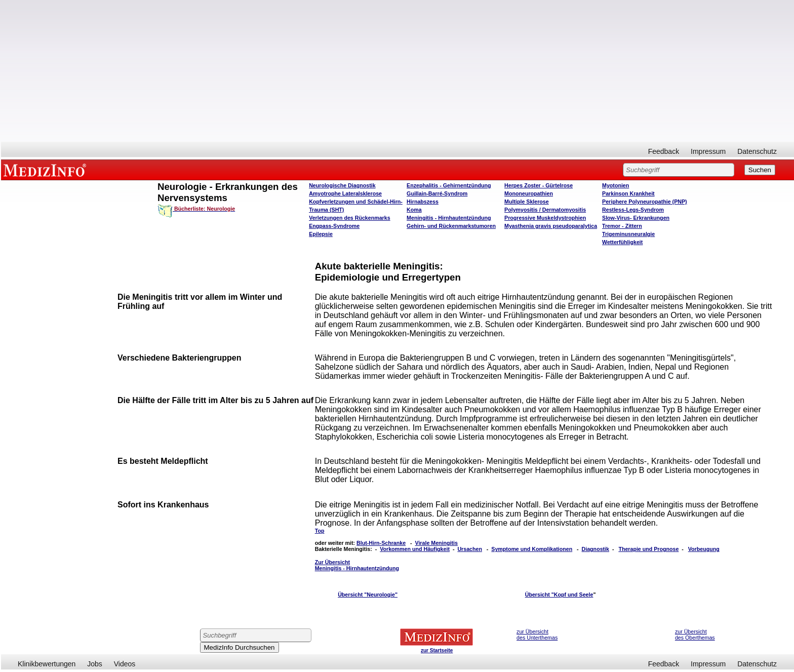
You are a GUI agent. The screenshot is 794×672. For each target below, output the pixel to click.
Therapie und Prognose (648, 549)
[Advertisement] (398, 71)
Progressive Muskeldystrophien (545, 218)
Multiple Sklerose (527, 202)
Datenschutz (757, 151)
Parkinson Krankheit (628, 193)
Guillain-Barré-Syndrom (437, 193)
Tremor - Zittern (622, 226)
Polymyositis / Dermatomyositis (545, 210)
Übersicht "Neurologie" (368, 595)
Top (320, 531)
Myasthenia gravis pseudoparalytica (551, 226)
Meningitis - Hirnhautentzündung (449, 218)
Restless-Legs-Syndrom (633, 210)
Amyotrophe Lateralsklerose (345, 193)
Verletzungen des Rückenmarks (350, 218)
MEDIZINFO (47, 170)
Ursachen (470, 549)
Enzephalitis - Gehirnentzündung (449, 185)
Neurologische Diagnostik (342, 185)
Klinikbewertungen (47, 664)
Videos (125, 664)
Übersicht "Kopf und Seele (559, 595)
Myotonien (616, 185)
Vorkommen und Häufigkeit (415, 549)
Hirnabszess (423, 202)
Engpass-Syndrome (334, 226)
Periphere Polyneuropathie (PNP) (645, 202)
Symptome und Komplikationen (532, 549)
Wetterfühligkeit (622, 242)
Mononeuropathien (529, 193)
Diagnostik (595, 549)
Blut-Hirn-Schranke (381, 543)
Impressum (708, 151)
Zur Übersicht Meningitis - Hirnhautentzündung (357, 565)
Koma (414, 210)
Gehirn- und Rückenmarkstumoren (451, 226)
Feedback (664, 151)
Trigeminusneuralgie (628, 234)
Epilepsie (321, 234)
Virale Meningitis (436, 543)
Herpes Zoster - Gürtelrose (539, 185)
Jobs (95, 664)
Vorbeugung (704, 549)
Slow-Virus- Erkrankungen (636, 218)
